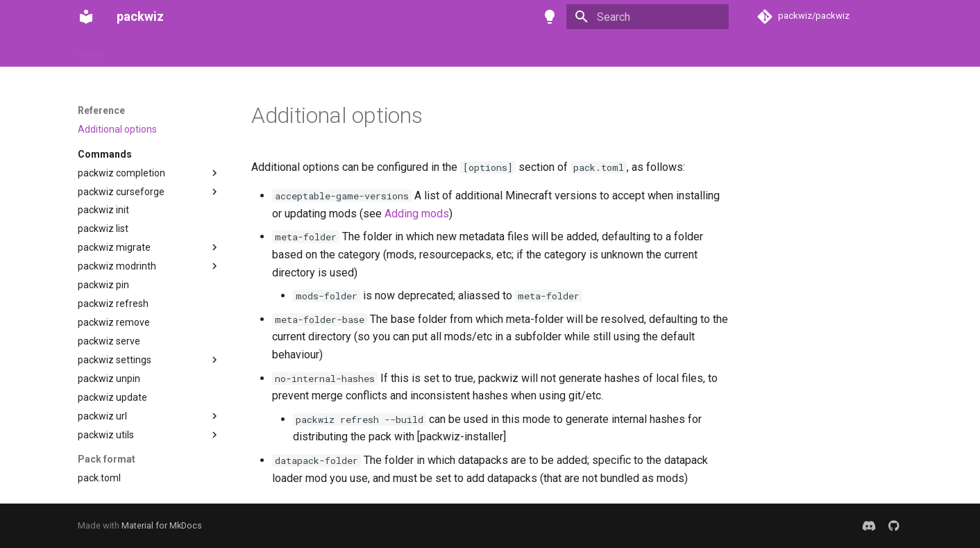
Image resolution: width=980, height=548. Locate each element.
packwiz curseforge (121, 192)
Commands (105, 154)
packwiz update (112, 397)
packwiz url (102, 416)
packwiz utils (106, 435)
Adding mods (417, 214)
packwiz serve (109, 341)
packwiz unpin (109, 379)
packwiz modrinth (117, 266)
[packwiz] (86, 17)
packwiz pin (103, 285)
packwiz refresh (113, 304)
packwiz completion (121, 173)
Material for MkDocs (162, 525)
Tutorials (207, 51)
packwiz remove (114, 322)
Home (91, 51)
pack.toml (99, 478)
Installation (146, 51)
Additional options (117, 129)
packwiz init (103, 210)
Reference (268, 51)
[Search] (648, 17)
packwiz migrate (114, 247)
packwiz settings (115, 360)
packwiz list (103, 229)
